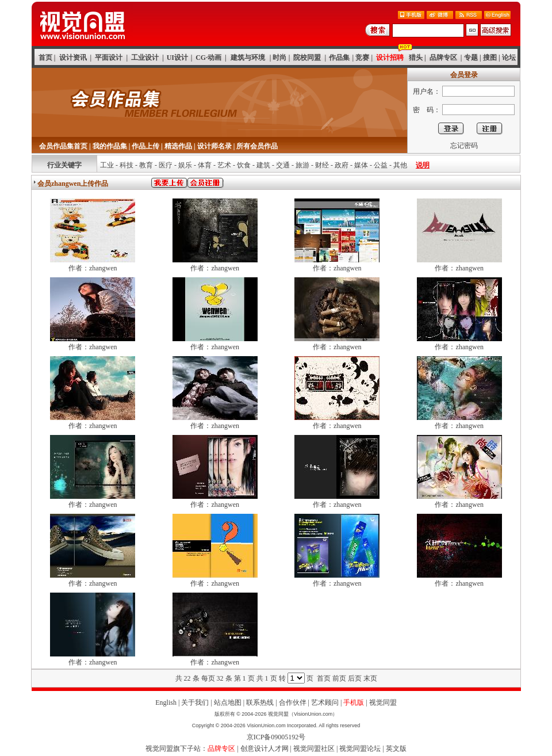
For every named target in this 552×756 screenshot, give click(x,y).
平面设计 (109, 58)
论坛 (509, 58)
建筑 (263, 165)
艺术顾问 (325, 702)
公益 (381, 165)
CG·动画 (208, 58)
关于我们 (195, 702)
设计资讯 (73, 58)
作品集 (339, 58)
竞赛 (362, 58)
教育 (146, 165)
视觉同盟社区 (314, 749)
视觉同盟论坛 (360, 749)
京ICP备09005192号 (276, 737)
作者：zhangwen (93, 268)
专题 (471, 58)
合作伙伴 (293, 702)
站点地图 (228, 702)
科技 (126, 165)
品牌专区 (443, 58)
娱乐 (185, 165)
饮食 (244, 165)
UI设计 (177, 58)
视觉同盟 (383, 702)
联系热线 (260, 702)
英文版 (396, 749)
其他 (400, 165)
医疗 (166, 165)
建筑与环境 (248, 58)
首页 (45, 58)
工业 (107, 165)
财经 (322, 165)
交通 (283, 165)
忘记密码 (464, 146)
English (166, 702)
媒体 (361, 165)
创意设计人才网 (264, 749)
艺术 (224, 165)
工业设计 (145, 58)
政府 (342, 165)
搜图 (490, 58)
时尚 (279, 58)
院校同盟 (307, 58)
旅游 (302, 165)
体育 (205, 165)
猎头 (416, 58)
